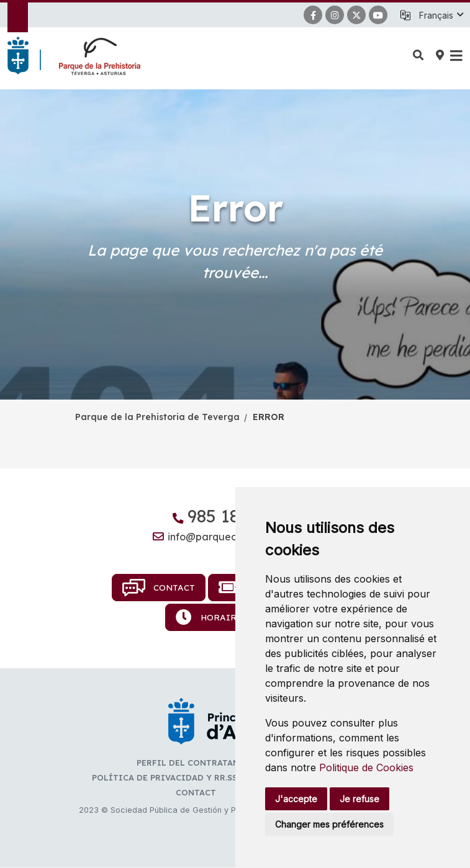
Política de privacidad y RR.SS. (165, 777)
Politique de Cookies (366, 767)
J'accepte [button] (296, 799)
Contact (159, 588)
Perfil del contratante (193, 763)
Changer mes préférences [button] (329, 824)
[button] (441, 16)
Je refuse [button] (359, 799)
